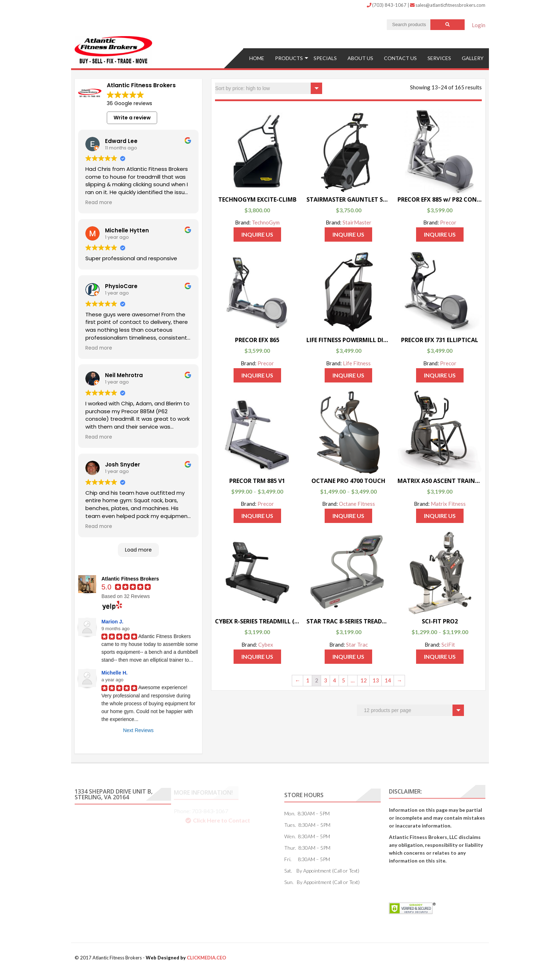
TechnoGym (266, 222)
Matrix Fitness (448, 504)
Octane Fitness (357, 504)
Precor (448, 222)
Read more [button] (99, 203)
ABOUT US (360, 58)
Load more (138, 550)
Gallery (473, 58)
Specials (325, 58)
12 (364, 680)
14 (388, 680)
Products (289, 58)
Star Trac (357, 644)
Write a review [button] (132, 118)
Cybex (266, 644)
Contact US (400, 58)
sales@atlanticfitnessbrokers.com (448, 5)
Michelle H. (114, 673)
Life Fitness (357, 363)
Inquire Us (257, 234)
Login (479, 25)
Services (439, 58)
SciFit (448, 644)
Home (257, 58)
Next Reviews (138, 730)
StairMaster (357, 222)
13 (376, 680)
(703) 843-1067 (387, 5)
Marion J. (112, 622)
